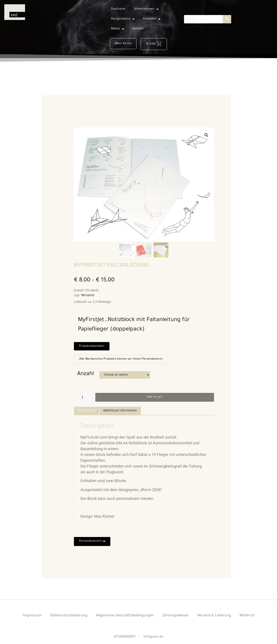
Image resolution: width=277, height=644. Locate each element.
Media (118, 29)
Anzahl (85, 376)
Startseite (118, 9)
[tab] (87, 413)
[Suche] (227, 19)
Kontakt (138, 29)
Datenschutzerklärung (64, 618)
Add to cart (155, 399)
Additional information (120, 413)
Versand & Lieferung (219, 618)
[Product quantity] (85, 399)
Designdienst (123, 19)
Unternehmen (146, 9)
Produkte (152, 19)
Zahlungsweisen (178, 618)
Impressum (26, 618)
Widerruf (253, 618)
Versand (88, 297)
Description (87, 413)
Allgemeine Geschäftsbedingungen (124, 618)
